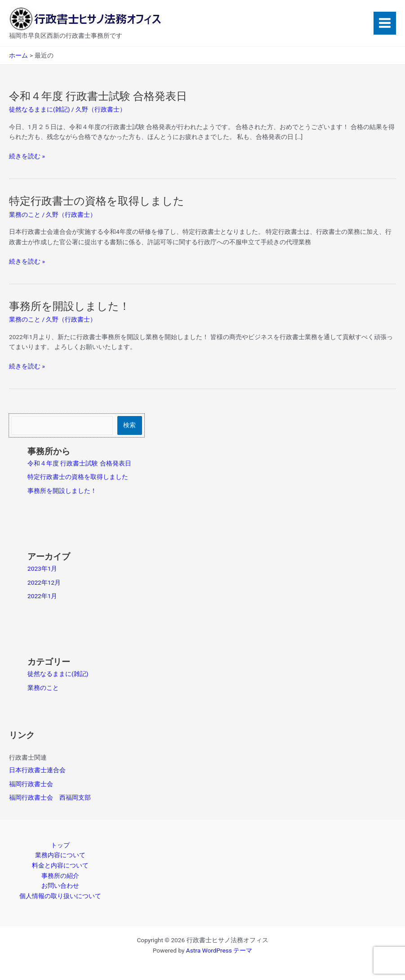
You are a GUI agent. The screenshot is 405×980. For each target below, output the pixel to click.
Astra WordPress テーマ (219, 950)
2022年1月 (42, 596)
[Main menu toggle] (385, 23)
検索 (129, 425)
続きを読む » (27, 156)
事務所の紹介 (60, 876)
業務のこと (25, 215)
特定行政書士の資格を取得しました (97, 201)
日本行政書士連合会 (37, 770)
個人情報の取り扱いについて (60, 896)
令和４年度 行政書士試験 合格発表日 (98, 96)
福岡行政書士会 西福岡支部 (50, 797)
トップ (60, 845)
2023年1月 (42, 568)
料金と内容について (60, 865)
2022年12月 (44, 582)
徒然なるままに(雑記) (39, 109)
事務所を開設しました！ (69, 306)
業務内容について (60, 855)
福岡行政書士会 (31, 784)
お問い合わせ (60, 886)
